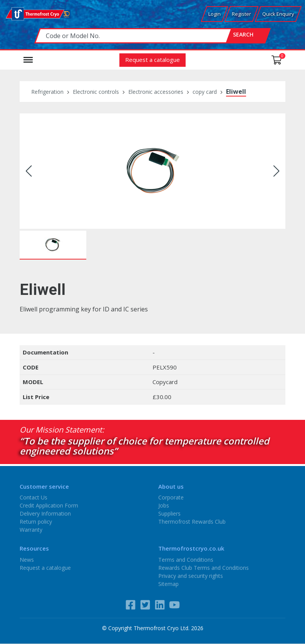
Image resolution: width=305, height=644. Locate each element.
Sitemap (168, 583)
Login (215, 14)
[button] (29, 171)
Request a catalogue (152, 59)
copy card (205, 92)
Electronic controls (96, 92)
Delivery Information (45, 513)
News (27, 559)
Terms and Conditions (186, 559)
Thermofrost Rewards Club (192, 522)
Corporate (171, 497)
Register (241, 14)
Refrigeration (47, 92)
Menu (28, 56)
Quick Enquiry (278, 14)
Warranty (31, 530)
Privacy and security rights (191, 575)
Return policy (36, 522)
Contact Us (34, 497)
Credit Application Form (49, 505)
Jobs (164, 505)
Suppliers (169, 513)
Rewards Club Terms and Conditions (204, 567)
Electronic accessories (156, 92)
